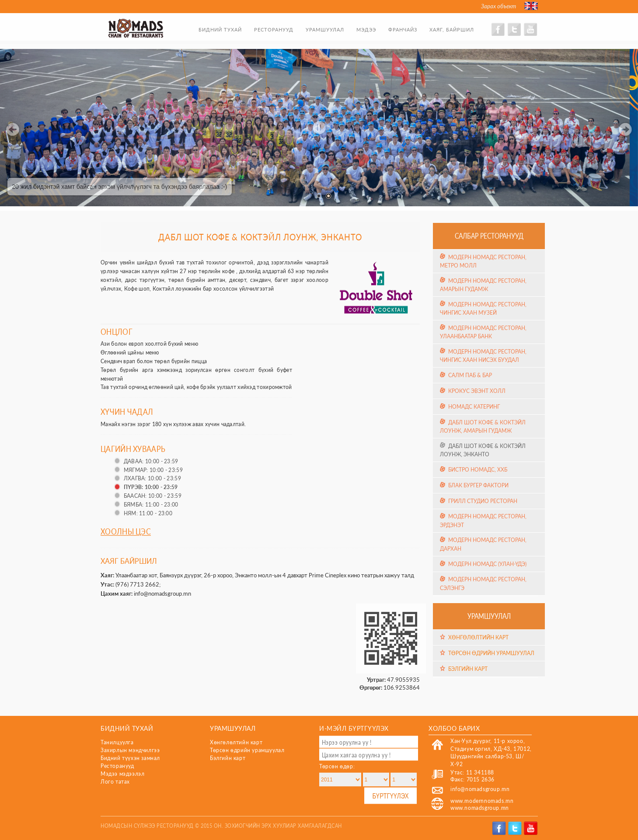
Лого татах (115, 782)
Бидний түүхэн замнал (130, 758)
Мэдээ (366, 30)
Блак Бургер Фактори (478, 485)
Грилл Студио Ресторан (483, 501)
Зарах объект (499, 6)
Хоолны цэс (126, 531)
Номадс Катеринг (474, 406)
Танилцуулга (117, 742)
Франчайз (403, 30)
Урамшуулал (325, 30)
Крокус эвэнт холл (477, 391)
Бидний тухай (220, 30)
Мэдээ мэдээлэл (122, 774)
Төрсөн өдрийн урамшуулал (491, 653)
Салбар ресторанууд (489, 236)
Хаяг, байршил (452, 30)
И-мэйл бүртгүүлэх (354, 728)
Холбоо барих (454, 728)
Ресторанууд (274, 30)
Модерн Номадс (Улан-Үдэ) (487, 564)
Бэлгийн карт (468, 669)
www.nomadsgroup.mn (480, 808)
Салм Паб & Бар (470, 375)
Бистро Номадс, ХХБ (478, 470)
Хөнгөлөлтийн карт (478, 637)
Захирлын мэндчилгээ (130, 750)
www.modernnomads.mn (482, 801)
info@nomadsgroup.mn (162, 594)
